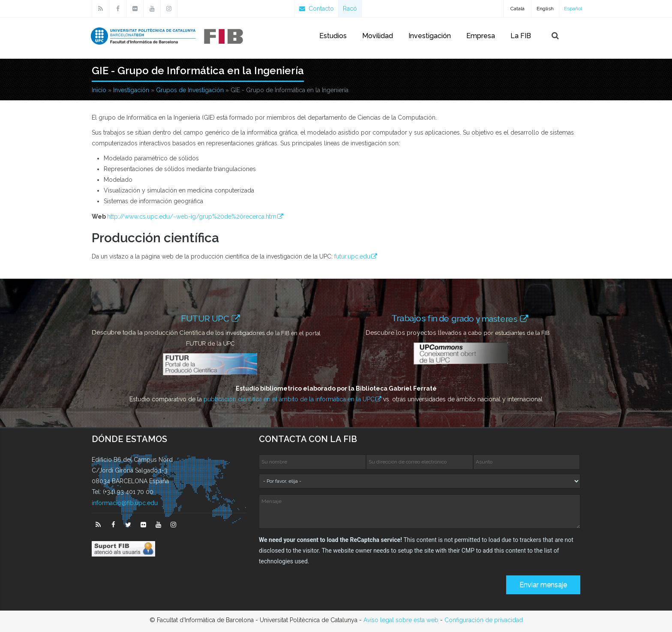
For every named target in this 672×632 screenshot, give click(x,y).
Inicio (99, 90)
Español (573, 9)
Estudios (333, 36)
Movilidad (378, 36)
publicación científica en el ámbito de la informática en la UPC (289, 399)
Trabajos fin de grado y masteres (459, 318)
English (545, 9)
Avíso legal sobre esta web (401, 620)
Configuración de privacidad (484, 620)
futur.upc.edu (352, 256)
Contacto (316, 9)
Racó (350, 9)
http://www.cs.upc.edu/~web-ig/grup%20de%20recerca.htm (192, 217)
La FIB (521, 36)
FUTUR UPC (206, 318)
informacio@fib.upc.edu (125, 503)
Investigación (430, 36)
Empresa (481, 36)
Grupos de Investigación (190, 90)
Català (517, 9)
